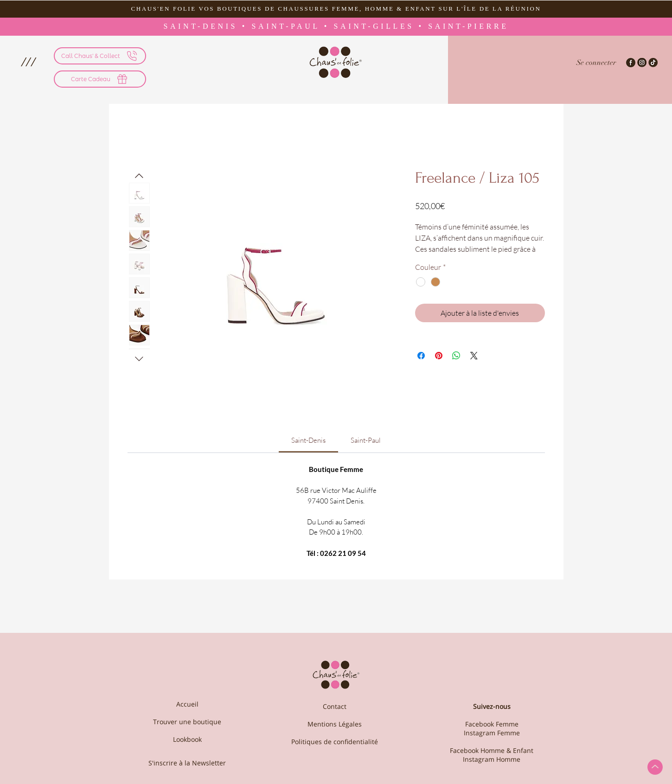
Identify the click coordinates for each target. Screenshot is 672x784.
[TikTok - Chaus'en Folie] (653, 63)
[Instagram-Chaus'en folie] (642, 63)
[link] (308, 440)
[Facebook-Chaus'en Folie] (631, 63)
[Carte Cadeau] (100, 79)
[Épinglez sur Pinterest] (439, 356)
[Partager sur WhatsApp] (456, 356)
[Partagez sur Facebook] (421, 356)
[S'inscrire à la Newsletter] (187, 763)
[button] (28, 62)
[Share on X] (474, 356)
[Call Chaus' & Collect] (100, 56)
